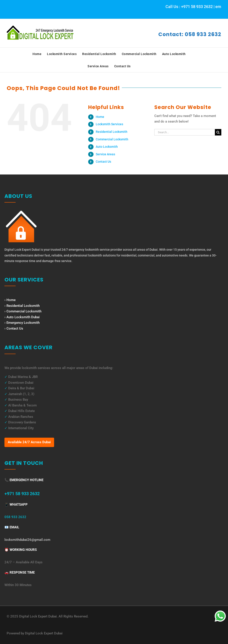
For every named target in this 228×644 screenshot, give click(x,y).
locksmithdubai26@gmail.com (27, 540)
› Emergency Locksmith (22, 323)
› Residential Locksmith (22, 306)
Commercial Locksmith (112, 139)
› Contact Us (14, 328)
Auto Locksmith (107, 147)
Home (100, 117)
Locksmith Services (109, 124)
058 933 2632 (15, 517)
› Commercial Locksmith (23, 311)
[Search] (218, 132)
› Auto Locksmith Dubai (22, 317)
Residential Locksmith (112, 132)
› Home (10, 300)
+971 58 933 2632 (22, 494)
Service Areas (105, 154)
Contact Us (103, 162)
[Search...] (185, 132)
